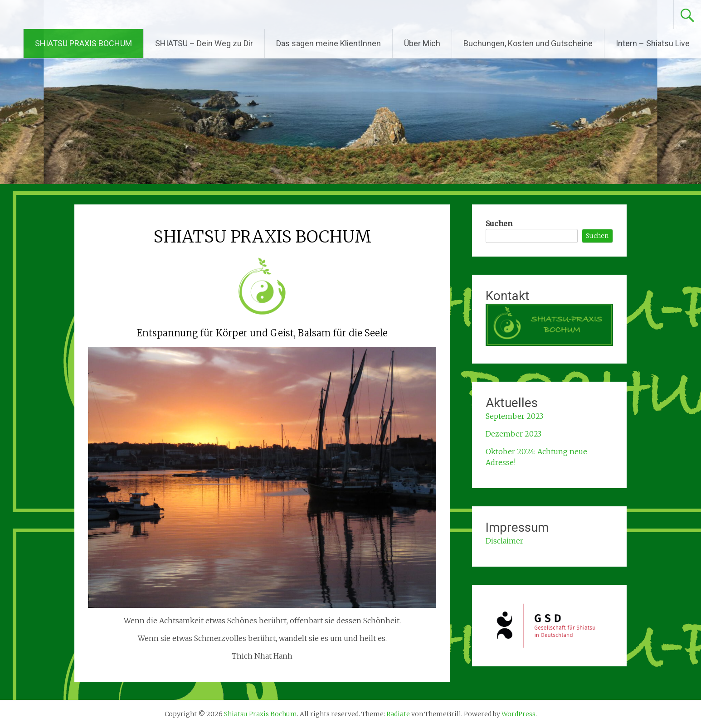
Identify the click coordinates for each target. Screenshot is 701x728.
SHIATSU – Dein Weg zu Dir (204, 43)
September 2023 (514, 416)
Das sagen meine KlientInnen (329, 43)
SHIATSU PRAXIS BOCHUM (83, 43)
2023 (532, 434)
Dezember (504, 434)
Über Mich (422, 43)
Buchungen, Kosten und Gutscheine (528, 43)
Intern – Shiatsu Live (653, 43)
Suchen (499, 223)
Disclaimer (504, 541)
